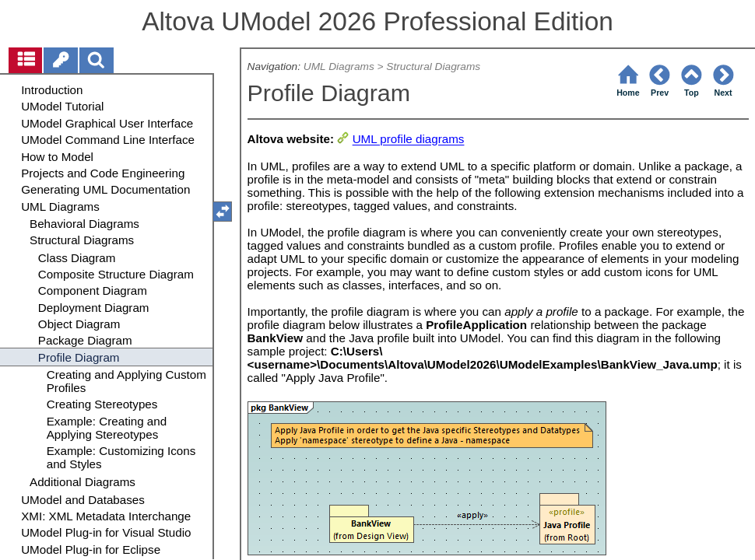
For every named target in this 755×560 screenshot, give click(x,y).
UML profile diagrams (409, 140)
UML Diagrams (339, 66)
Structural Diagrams (433, 66)
